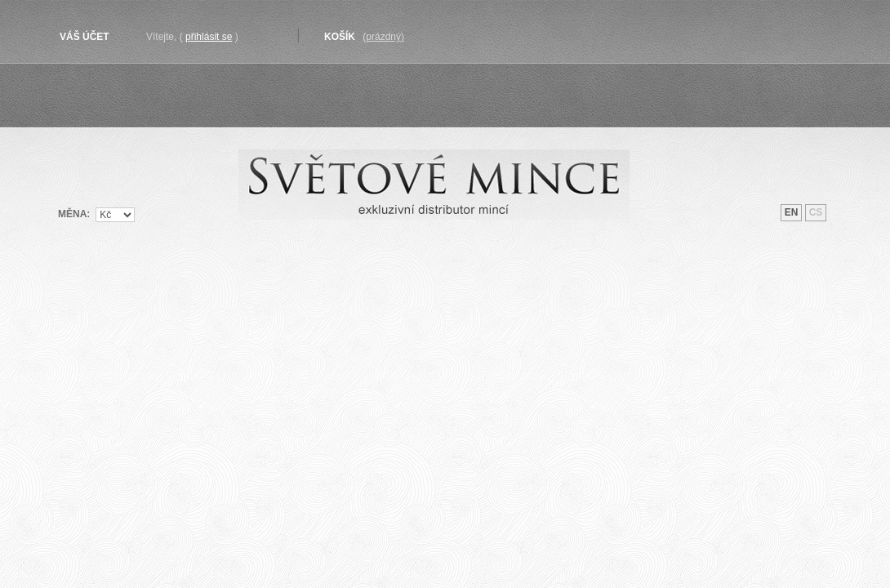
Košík (340, 37)
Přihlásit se (209, 37)
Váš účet (85, 37)
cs (816, 212)
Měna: (74, 214)
